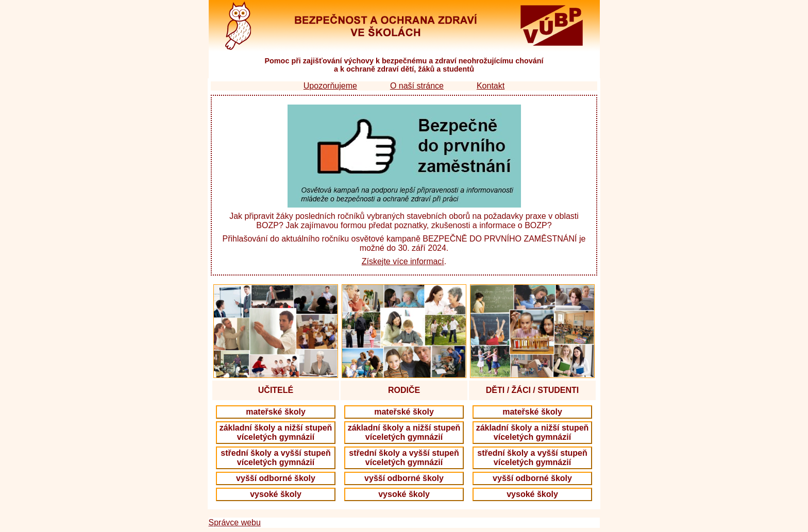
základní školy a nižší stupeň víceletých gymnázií (276, 432)
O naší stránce (417, 86)
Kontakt (491, 86)
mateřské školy (276, 412)
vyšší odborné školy (276, 478)
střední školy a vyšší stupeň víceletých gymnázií (275, 458)
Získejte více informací (403, 261)
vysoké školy (276, 494)
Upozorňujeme (330, 86)
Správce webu (235, 522)
